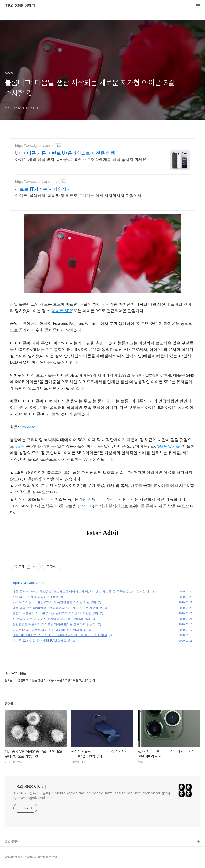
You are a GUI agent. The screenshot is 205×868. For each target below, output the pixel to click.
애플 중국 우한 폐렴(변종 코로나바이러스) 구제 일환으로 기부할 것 (57, 608)
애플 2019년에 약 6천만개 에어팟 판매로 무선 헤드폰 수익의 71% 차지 (60, 635)
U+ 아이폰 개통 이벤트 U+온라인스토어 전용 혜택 (65, 153)
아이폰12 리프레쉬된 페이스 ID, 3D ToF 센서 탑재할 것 (49, 630)
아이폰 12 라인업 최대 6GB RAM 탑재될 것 (41, 641)
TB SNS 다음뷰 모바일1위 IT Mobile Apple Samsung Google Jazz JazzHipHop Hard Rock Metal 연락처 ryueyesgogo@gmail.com (92, 796)
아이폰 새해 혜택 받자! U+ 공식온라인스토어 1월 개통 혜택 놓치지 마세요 (81, 160)
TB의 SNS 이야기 (20, 6)
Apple (16, 583)
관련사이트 (12, 841)
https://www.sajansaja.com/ (36, 182)
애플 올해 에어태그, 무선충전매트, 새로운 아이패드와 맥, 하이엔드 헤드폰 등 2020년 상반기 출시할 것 (81, 592)
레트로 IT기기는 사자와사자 (43, 189)
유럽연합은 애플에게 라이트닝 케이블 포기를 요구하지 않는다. (54, 624)
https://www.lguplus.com (34, 146)
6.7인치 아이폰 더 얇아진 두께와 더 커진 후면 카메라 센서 (51, 619)
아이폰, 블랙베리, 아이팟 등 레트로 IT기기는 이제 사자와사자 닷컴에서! (79, 196)
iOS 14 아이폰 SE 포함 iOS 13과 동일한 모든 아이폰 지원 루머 (54, 602)
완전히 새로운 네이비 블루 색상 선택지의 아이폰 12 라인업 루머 (55, 613)
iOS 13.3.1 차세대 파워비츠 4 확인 (36, 597)
